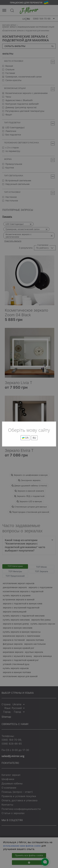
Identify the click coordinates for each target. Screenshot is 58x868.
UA (25, 438)
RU (34, 438)
